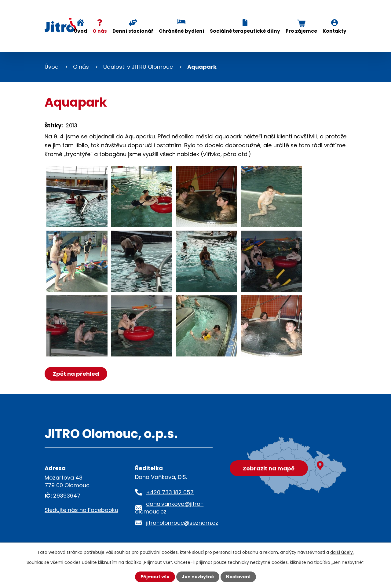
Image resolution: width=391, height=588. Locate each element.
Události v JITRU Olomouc (138, 67)
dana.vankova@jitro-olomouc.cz (169, 508)
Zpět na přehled (76, 374)
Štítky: (54, 125)
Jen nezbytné (198, 577)
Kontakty (334, 31)
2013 (71, 125)
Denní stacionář (133, 31)
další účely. (342, 552)
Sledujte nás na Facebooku (81, 510)
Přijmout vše (155, 577)
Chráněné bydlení (182, 31)
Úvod (80, 31)
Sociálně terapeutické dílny (245, 31)
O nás (100, 31)
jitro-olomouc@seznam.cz (182, 523)
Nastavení (238, 577)
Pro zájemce (301, 31)
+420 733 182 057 (170, 492)
